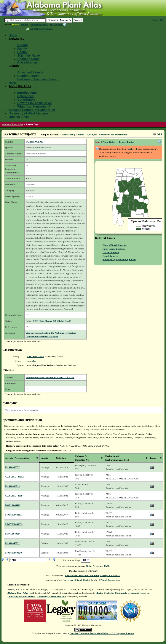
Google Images (110, 256)
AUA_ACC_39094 (14, 496)
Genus (22, 52)
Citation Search (28, 76)
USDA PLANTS (111, 252)
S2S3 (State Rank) (43, 321)
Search (16, 24)
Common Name (28, 59)
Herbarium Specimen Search (38, 79)
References (26, 96)
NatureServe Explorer (114, 249)
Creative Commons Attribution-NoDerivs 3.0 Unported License (102, 633)
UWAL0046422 (13, 505)
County (22, 45)
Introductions (27, 93)
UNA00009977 (12, 467)
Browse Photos (126, 142)
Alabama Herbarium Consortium (32, 110)
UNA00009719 (12, 486)
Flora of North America (114, 245)
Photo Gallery (110, 142)
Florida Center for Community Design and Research (122, 593)
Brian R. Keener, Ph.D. (98, 566)
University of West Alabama (29, 113)
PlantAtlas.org (108, 580)
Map (98, 142)
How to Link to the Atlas (34, 103)
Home (13, 35)
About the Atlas (20, 86)
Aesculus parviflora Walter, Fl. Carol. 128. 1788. (50, 377)
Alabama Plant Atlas (13, 124)
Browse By (16, 39)
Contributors (26, 100)
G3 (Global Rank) (62, 321)
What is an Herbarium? (34, 106)
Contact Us (157, 20)
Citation (80, 135)
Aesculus (31, 361)
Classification (27, 62)
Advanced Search (39, 24)
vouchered (132, 149)
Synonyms (92, 135)
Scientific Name (29, 56)
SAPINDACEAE (34, 142)
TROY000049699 (14, 524)
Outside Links (19, 117)
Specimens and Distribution (113, 135)
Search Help (56, 24)
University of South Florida (77, 580)
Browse (25, 24)
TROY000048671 (14, 515)
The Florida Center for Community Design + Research (93, 575)
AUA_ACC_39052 (14, 477)
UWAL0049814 (13, 534)
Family (22, 49)
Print (159, 134)
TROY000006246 (14, 553)
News (13, 83)
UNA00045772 (12, 543)
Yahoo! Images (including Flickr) (119, 259)
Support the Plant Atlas (41, 29)
